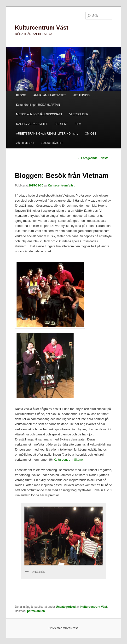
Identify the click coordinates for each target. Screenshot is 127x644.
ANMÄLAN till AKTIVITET (50, 95)
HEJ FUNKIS (81, 95)
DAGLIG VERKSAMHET (32, 124)
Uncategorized (66, 607)
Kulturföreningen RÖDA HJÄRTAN (38, 105)
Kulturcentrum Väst (42, 28)
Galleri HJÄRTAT (52, 143)
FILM (78, 124)
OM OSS (91, 134)
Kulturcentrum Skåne (68, 460)
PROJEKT (61, 124)
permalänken (36, 611)
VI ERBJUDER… (80, 114)
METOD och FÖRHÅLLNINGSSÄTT (39, 114)
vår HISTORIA (25, 143)
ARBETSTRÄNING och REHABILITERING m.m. (47, 134)
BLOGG (21, 95)
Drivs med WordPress (64, 628)
